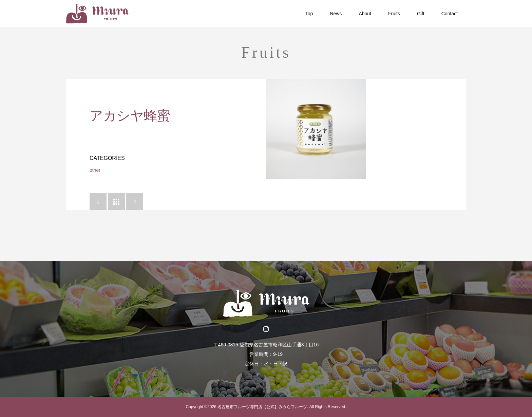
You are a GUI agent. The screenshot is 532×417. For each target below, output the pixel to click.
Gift (421, 14)
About (365, 14)
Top (309, 14)
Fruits (394, 14)
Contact (450, 14)
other (95, 170)
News (336, 14)
